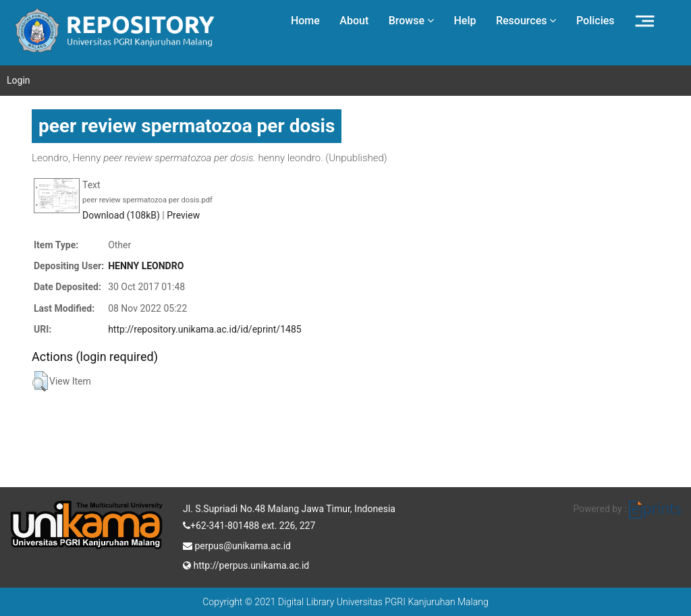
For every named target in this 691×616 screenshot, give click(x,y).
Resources (526, 21)
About (354, 21)
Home (305, 21)
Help (465, 21)
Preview (183, 215)
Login (19, 80)
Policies (596, 21)
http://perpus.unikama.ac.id (246, 564)
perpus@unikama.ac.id (237, 544)
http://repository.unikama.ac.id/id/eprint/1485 (204, 329)
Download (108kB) (121, 215)
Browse (411, 21)
